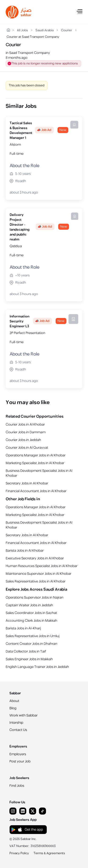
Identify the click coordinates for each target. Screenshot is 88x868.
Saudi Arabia (44, 30)
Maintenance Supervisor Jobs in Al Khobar (38, 574)
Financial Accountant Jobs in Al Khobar (36, 491)
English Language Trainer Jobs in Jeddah (37, 667)
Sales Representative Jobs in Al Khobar (36, 581)
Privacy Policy (19, 853)
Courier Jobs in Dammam (26, 432)
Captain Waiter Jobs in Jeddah (29, 605)
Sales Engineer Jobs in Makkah (29, 659)
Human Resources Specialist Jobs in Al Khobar (42, 566)
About (14, 701)
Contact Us (18, 730)
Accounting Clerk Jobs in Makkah (31, 621)
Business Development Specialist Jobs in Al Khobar (39, 473)
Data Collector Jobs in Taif (26, 651)
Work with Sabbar (23, 715)
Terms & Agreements (49, 853)
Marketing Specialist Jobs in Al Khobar (35, 463)
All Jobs (22, 30)
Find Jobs (17, 786)
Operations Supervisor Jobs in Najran (34, 598)
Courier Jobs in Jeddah (23, 440)
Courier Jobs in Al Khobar (25, 425)
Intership (16, 723)
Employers (18, 754)
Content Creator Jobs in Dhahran (31, 644)
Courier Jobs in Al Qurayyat (27, 448)
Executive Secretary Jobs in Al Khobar (35, 558)
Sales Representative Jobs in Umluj (33, 636)
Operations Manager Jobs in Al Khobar (36, 455)
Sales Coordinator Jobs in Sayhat (31, 613)
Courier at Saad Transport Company (33, 37)
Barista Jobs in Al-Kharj (23, 628)
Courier (67, 30)
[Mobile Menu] (80, 12)
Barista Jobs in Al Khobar (25, 551)
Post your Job (20, 761)
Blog (13, 708)
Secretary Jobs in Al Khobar (27, 483)
